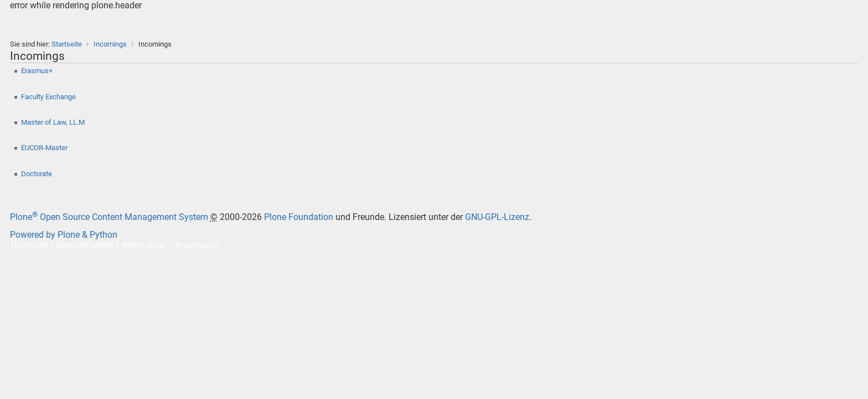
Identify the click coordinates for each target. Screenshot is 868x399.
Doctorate (37, 174)
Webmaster (144, 245)
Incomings (110, 44)
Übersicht (29, 245)
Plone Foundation (299, 217)
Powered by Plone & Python (64, 235)
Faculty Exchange (49, 97)
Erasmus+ (38, 71)
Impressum (197, 245)
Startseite (67, 44)
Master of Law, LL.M (53, 122)
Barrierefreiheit (85, 245)
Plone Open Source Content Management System (109, 217)
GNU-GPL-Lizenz (497, 217)
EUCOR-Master (45, 148)
